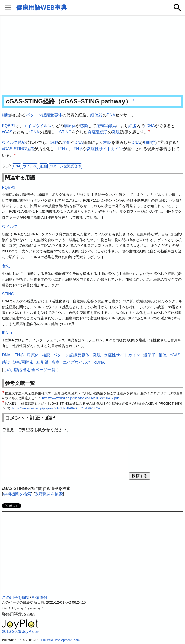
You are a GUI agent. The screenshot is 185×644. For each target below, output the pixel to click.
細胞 (6, 115)
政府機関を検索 (49, 494)
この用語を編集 (16, 597)
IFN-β (78, 149)
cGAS (7, 132)
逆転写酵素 (106, 126)
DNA (111, 115)
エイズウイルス (38, 126)
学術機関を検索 (17, 494)
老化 (66, 143)
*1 (149, 131)
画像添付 (39, 597)
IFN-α (63, 149)
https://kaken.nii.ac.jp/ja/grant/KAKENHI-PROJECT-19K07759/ (57, 408)
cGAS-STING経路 (18, 149)
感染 (84, 126)
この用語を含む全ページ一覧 (29, 370)
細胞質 (97, 115)
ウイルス (10, 143)
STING (65, 132)
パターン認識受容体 (44, 115)
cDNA (150, 126)
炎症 (92, 132)
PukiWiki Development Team (61, 640)
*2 (15, 154)
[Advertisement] (93, 55)
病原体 (70, 126)
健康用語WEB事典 (42, 7)
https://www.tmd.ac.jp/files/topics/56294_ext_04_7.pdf (80, 398)
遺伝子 (102, 132)
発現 (116, 132)
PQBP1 (8, 126)
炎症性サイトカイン (105, 149)
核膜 (107, 143)
